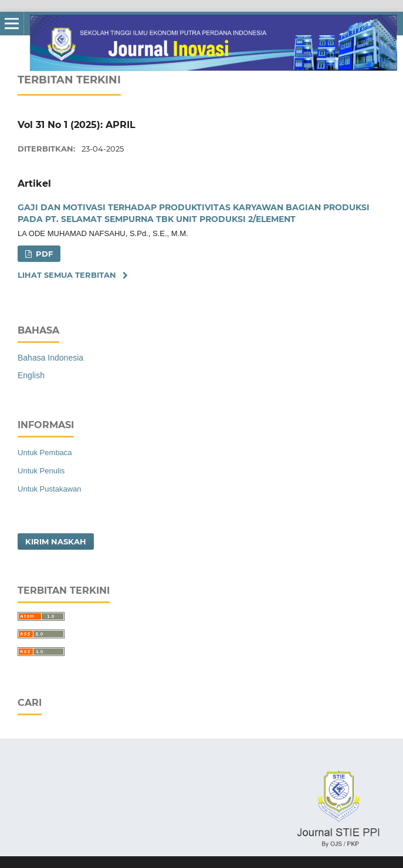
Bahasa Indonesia (50, 358)
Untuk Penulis (41, 471)
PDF (43, 254)
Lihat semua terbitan (67, 275)
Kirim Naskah (56, 541)
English (31, 375)
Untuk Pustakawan (50, 489)
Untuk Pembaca (45, 452)
